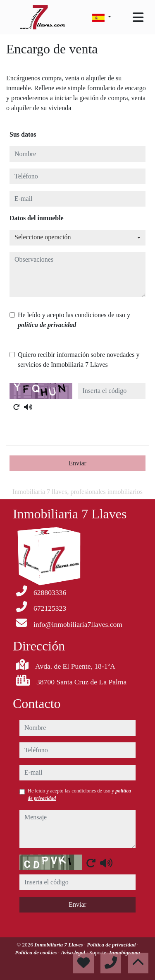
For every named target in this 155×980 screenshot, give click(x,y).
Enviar (77, 463)
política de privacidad (47, 325)
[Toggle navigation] (138, 17)
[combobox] (77, 238)
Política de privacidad (112, 945)
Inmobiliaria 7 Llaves (59, 945)
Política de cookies (36, 952)
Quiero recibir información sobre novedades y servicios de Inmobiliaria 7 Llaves (79, 360)
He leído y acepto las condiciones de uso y (74, 320)
